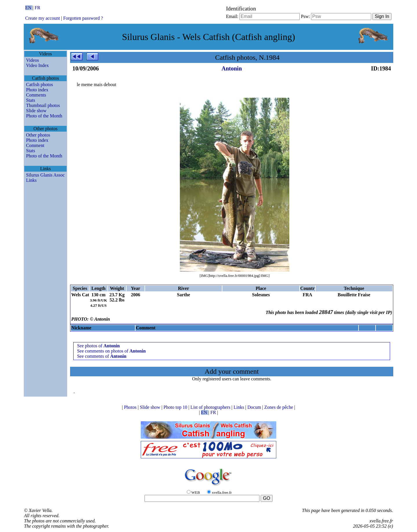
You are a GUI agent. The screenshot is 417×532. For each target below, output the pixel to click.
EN (29, 8)
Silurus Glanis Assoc (45, 175)
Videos (32, 60)
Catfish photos (40, 85)
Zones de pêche (279, 407)
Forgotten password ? (83, 18)
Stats (31, 100)
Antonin (232, 68)
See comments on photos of (111, 351)
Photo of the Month (44, 116)
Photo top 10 (176, 407)
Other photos (38, 135)
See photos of (98, 346)
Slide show (36, 111)
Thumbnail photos (43, 105)
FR (38, 8)
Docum (255, 407)
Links (31, 180)
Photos (131, 407)
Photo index (37, 90)
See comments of (102, 356)
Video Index (38, 65)
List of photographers (211, 407)
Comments (36, 95)
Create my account (43, 18)
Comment (35, 145)
